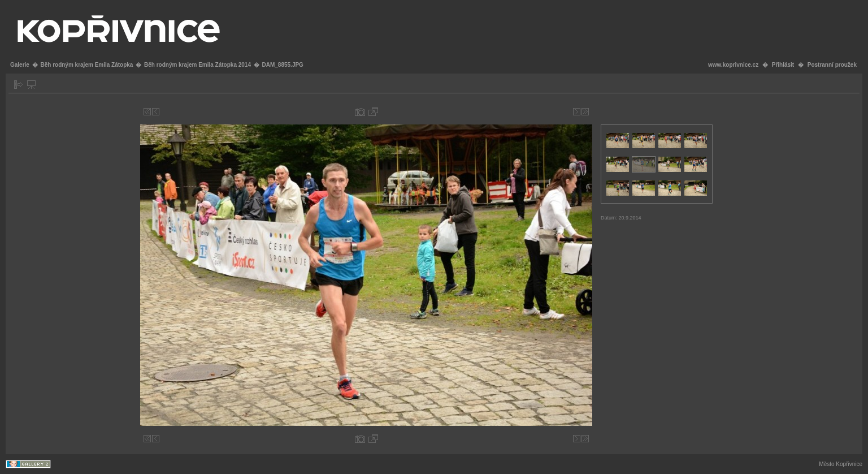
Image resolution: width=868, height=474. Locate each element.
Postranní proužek (832, 65)
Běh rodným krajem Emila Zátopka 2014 (198, 65)
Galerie (20, 65)
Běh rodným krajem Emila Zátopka (86, 65)
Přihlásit (783, 65)
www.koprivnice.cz (733, 65)
